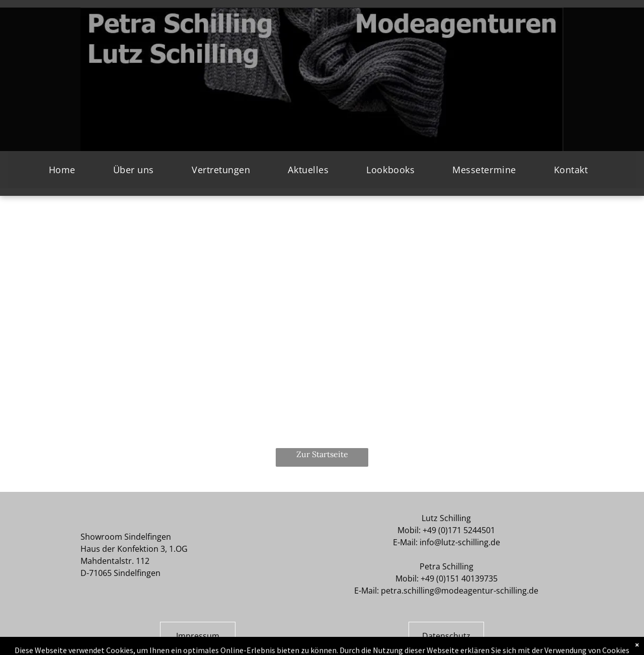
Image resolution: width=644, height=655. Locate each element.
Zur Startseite (322, 454)
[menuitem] (66, 170)
